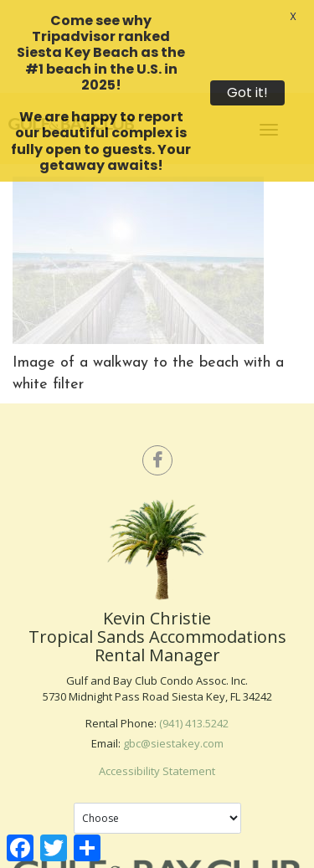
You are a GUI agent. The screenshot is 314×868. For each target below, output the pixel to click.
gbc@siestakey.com (173, 720)
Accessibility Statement (157, 747)
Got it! (247, 92)
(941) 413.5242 (194, 700)
